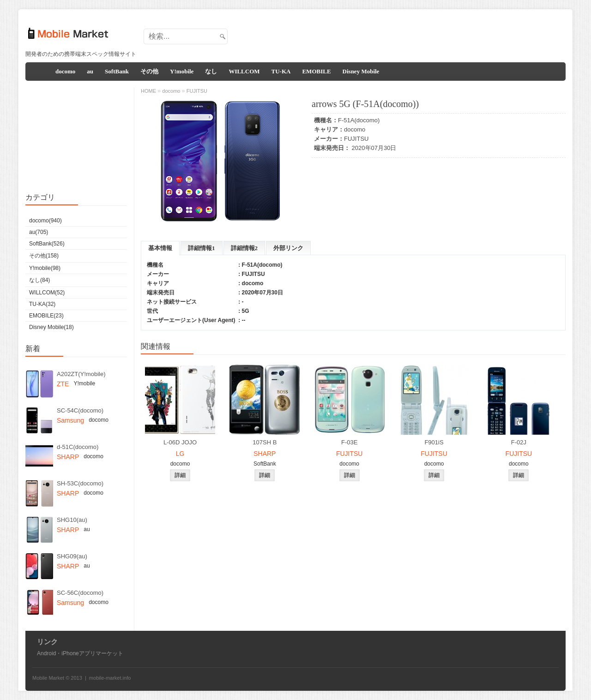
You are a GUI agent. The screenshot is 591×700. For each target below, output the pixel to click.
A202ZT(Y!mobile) (81, 374)
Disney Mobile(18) (51, 327)
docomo (65, 71)
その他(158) (44, 256)
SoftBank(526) (47, 244)
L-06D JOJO (180, 442)
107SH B (265, 442)
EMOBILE (316, 71)
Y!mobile (182, 71)
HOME (148, 91)
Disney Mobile (361, 71)
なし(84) (39, 280)
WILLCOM (244, 71)
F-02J (519, 442)
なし (211, 71)
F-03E (349, 442)
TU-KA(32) (42, 304)
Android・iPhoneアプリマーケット (80, 653)
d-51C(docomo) (78, 447)
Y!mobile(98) (45, 268)
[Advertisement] (395, 34)
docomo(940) (45, 221)
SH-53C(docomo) (80, 483)
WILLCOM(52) (47, 293)
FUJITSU (356, 139)
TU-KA (281, 71)
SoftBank (117, 71)
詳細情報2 (244, 248)
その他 (149, 71)
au (90, 71)
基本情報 (160, 248)
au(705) (39, 232)
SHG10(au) (72, 520)
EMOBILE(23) (46, 316)
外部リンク (288, 248)
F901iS (434, 442)
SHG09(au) (72, 556)
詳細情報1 (202, 248)
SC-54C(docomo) (80, 410)
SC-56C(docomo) (80, 593)
